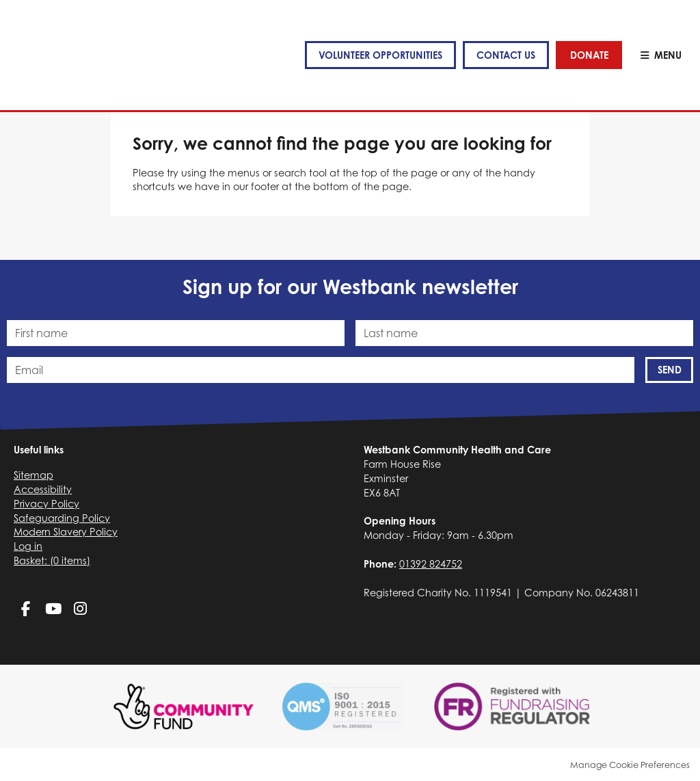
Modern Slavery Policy (66, 532)
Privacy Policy (46, 504)
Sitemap (33, 475)
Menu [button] (668, 55)
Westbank (56, 55)
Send (670, 370)
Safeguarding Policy (62, 518)
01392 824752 (431, 564)
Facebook (26, 609)
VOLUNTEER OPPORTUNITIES (380, 55)
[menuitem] (52, 560)
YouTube (53, 609)
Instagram (80, 609)
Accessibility (43, 489)
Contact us (506, 55)
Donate (589, 55)
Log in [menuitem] (28, 546)
